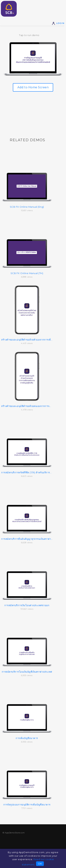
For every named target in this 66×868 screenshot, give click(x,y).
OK (40, 864)
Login (58, 23)
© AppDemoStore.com (14, 833)
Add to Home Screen (33, 87)
